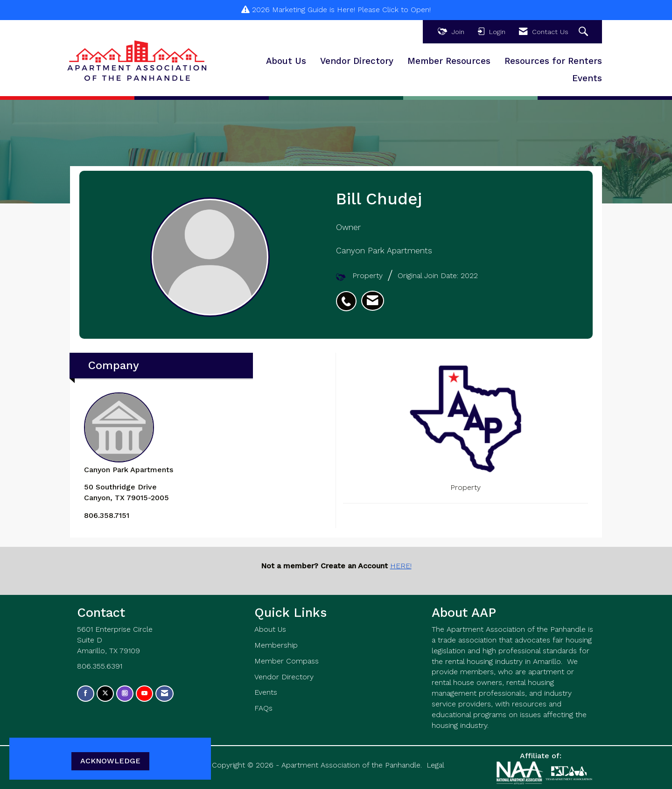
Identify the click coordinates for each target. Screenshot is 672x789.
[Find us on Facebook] (86, 694)
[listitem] (349, 296)
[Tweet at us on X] (105, 694)
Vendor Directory (357, 61)
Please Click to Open (393, 10)
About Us (286, 61)
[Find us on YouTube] (144, 694)
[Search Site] (584, 32)
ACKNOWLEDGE (110, 761)
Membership (276, 645)
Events (587, 78)
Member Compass (287, 661)
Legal (435, 765)
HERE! (401, 566)
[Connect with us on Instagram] (125, 694)
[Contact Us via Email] (164, 694)
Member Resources (449, 61)
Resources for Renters (553, 61)
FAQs (263, 708)
